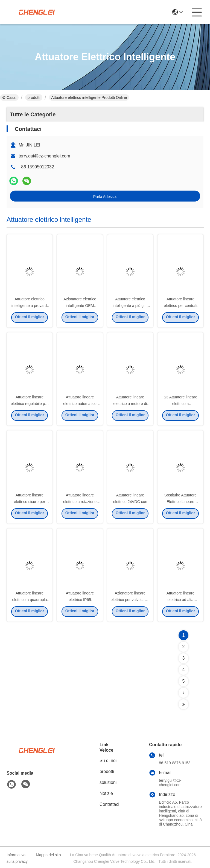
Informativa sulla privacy (17, 858)
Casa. (9, 97)
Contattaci (109, 804)
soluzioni (108, 782)
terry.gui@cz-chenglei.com (44, 156)
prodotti (34, 97)
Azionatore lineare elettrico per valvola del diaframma (130, 601)
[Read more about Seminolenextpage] (183, 693)
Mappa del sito (48, 855)
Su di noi (108, 761)
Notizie (106, 793)
